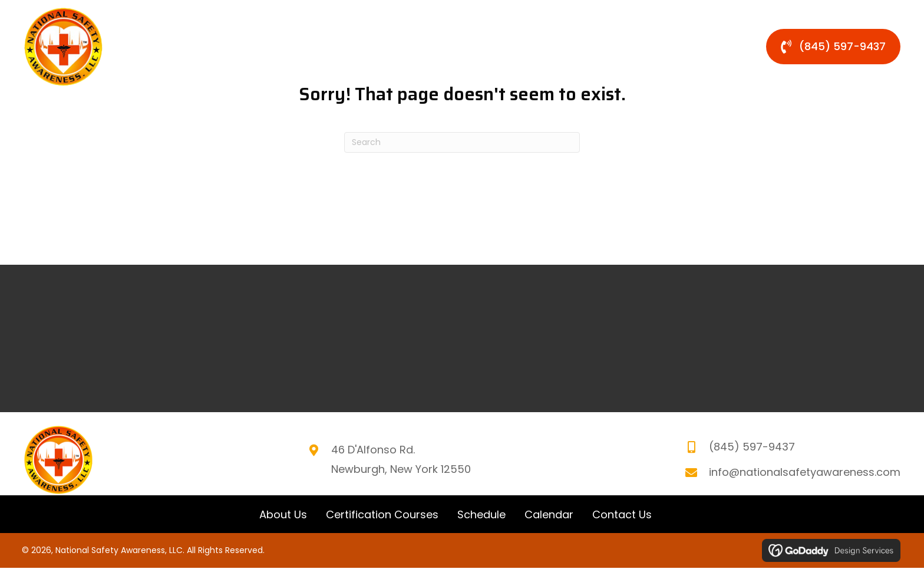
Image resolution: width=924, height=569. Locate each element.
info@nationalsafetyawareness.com (805, 472)
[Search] (462, 142)
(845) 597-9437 (752, 447)
